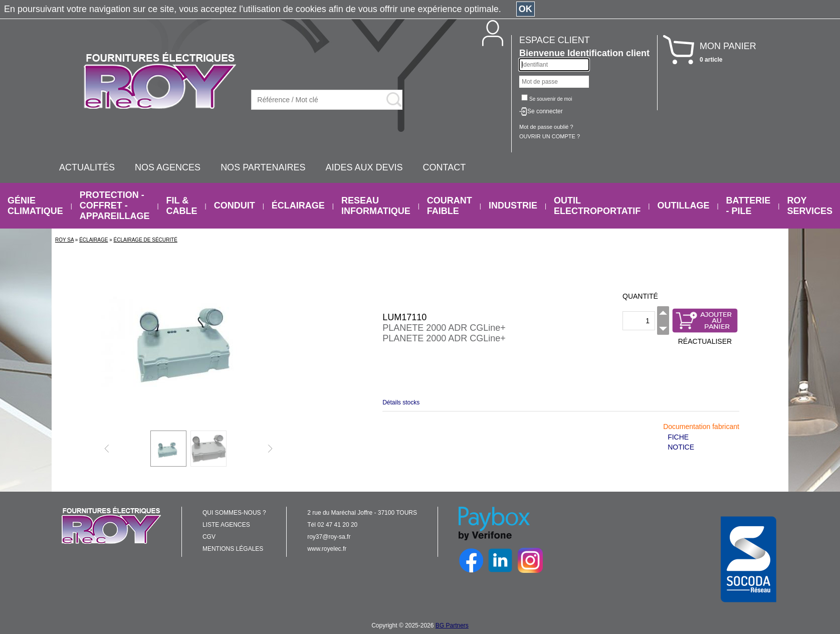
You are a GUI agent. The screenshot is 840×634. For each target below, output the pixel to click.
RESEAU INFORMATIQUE (376, 206)
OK (526, 9)
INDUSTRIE (513, 205)
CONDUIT (235, 205)
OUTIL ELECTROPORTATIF (597, 206)
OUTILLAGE (683, 205)
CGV (209, 537)
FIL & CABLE (182, 206)
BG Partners (452, 625)
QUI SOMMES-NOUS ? (234, 513)
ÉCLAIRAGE (298, 205)
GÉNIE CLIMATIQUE (35, 206)
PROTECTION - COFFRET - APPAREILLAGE (115, 205)
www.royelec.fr (327, 549)
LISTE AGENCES (226, 525)
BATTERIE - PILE (749, 206)
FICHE (678, 437)
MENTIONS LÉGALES (233, 549)
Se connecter (545, 111)
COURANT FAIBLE (450, 206)
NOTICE (681, 447)
